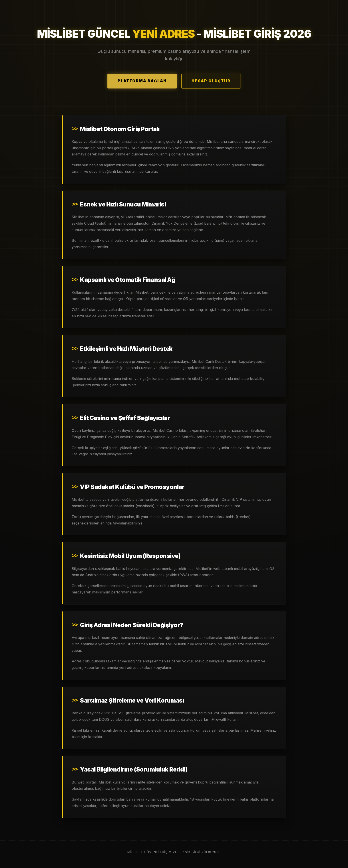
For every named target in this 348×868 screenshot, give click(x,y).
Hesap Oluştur (211, 81)
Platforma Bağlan (142, 81)
